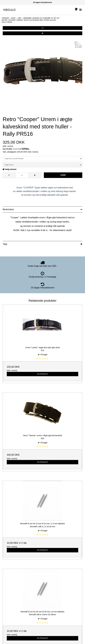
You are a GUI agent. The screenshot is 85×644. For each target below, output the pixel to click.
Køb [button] (63, 175)
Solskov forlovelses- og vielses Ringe (17, 583)
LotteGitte (5, 575)
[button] (42, 28)
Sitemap (5, 548)
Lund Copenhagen (9, 579)
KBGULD (10, 10)
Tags (5, 244)
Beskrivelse (8, 209)
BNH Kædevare (8, 568)
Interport (5, 572)
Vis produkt (42, 335)
